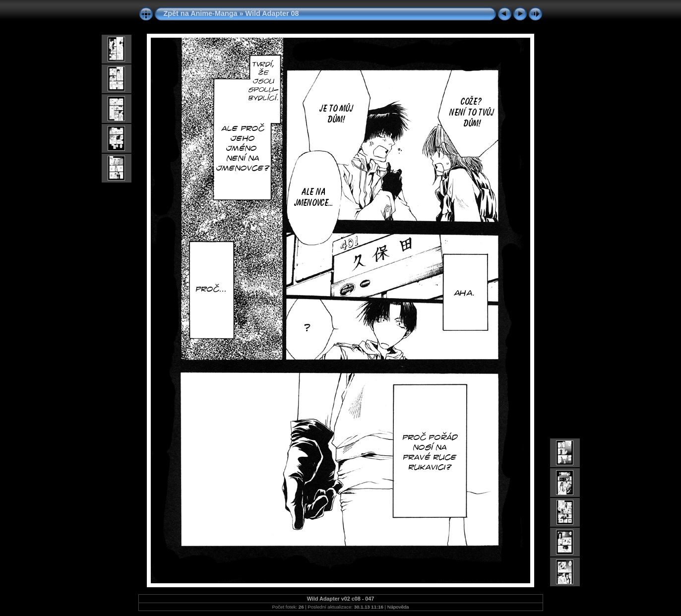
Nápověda (398, 607)
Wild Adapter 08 (272, 13)
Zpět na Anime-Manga (201, 13)
